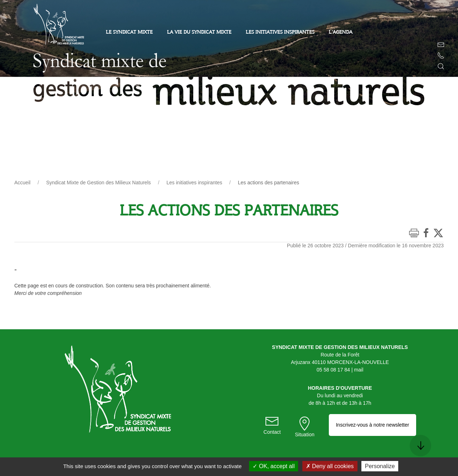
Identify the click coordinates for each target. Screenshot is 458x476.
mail (359, 370)
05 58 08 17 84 (333, 370)
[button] (441, 66)
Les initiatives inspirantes (194, 183)
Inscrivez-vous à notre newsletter (373, 425)
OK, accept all (274, 466)
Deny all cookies (330, 466)
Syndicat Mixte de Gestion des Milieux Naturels (99, 183)
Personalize (380, 466)
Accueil (22, 183)
